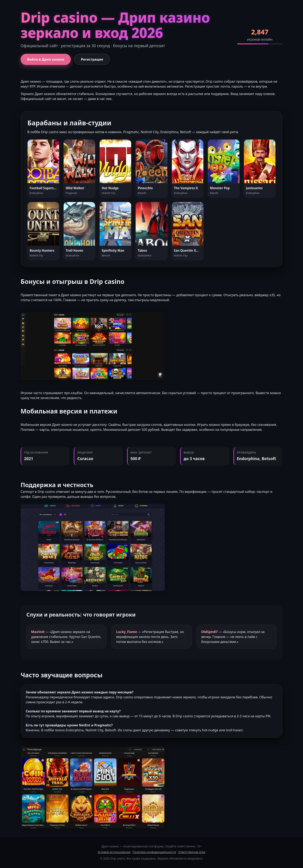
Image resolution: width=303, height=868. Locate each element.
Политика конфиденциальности (154, 852)
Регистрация (92, 59)
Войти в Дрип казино (46, 59)
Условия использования (114, 852)
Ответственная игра (192, 852)
